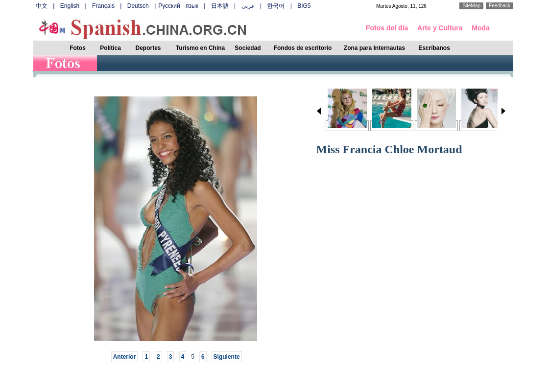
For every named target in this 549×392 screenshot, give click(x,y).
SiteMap (471, 6)
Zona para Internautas (374, 48)
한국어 (276, 6)
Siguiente (227, 357)
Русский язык (178, 6)
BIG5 (304, 6)
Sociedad (248, 48)
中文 (42, 6)
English (70, 6)
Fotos (78, 48)
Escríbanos (434, 48)
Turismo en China (200, 48)
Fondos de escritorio (303, 48)
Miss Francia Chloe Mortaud (389, 149)
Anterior (125, 357)
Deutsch (138, 6)
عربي (248, 6)
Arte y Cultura (440, 28)
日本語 (220, 6)
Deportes (148, 48)
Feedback (500, 6)
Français (103, 6)
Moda (481, 28)
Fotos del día (387, 28)
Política (110, 48)
